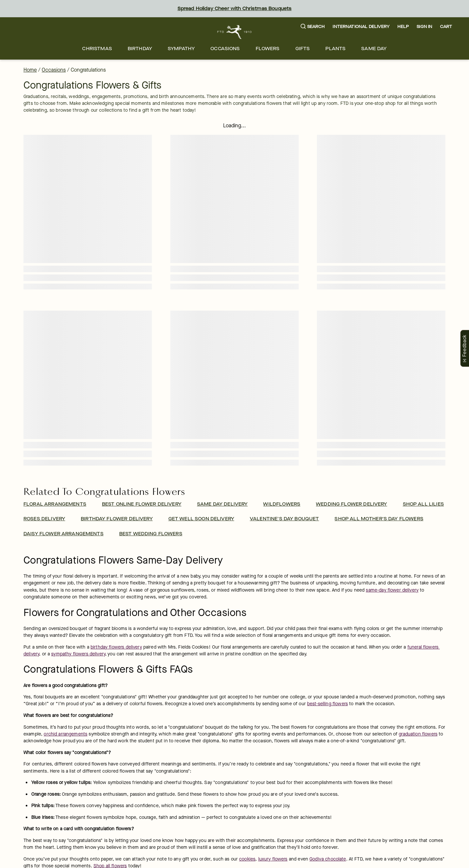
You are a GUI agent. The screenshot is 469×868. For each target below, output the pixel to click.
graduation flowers (418, 734)
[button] (313, 27)
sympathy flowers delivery (78, 654)
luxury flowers (273, 859)
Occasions (225, 49)
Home (30, 70)
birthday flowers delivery (116, 647)
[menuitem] (97, 49)
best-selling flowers (327, 704)
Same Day (374, 49)
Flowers (268, 49)
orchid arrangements (65, 734)
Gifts (303, 49)
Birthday (140, 49)
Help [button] (403, 27)
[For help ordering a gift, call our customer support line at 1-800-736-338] (235, 32)
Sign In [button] (424, 27)
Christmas (97, 49)
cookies (247, 859)
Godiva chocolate (328, 859)
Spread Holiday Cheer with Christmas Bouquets (235, 9)
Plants (335, 49)
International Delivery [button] (361, 27)
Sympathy (181, 49)
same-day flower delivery (392, 590)
